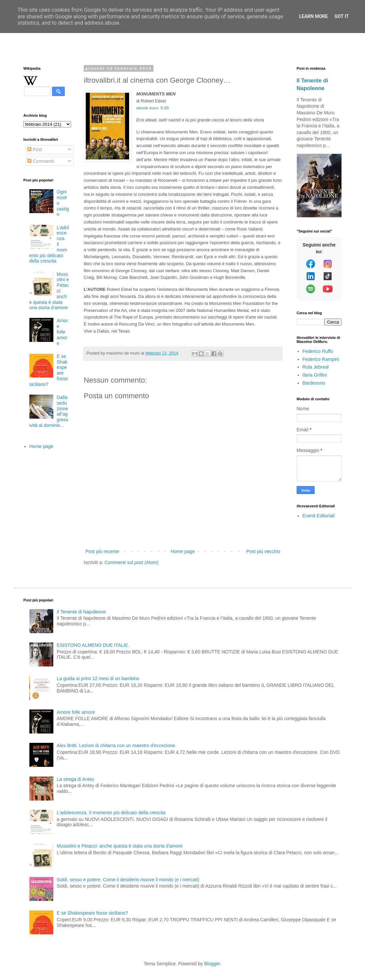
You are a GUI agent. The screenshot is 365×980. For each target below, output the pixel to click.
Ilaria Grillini (315, 375)
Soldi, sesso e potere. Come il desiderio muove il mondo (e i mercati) (128, 880)
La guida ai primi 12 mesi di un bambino (98, 678)
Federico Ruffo (318, 351)
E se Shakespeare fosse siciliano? (92, 913)
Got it (341, 16)
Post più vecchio (263, 551)
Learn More (313, 16)
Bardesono (314, 383)
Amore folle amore (62, 332)
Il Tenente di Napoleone (81, 612)
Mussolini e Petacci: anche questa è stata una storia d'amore (120, 846)
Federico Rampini (321, 359)
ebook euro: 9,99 (152, 108)
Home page (182, 551)
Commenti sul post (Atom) (131, 562)
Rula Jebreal (316, 367)
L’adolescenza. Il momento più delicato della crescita (111, 813)
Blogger (212, 964)
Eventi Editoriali (319, 516)
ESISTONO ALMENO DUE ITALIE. (93, 645)
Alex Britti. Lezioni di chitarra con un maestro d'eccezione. (116, 746)
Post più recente (102, 551)
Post (35, 149)
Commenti (41, 161)
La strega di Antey (75, 779)
